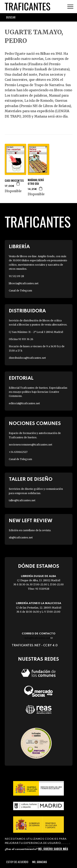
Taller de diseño (31, 479)
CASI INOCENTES (14, 180)
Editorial (21, 378)
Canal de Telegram (20, 291)
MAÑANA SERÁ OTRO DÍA (36, 182)
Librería (19, 247)
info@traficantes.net (38, 638)
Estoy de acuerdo (17, 862)
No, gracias (40, 862)
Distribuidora (27, 311)
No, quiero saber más (53, 849)
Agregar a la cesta (18, 184)
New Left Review (31, 521)
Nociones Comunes (35, 424)
